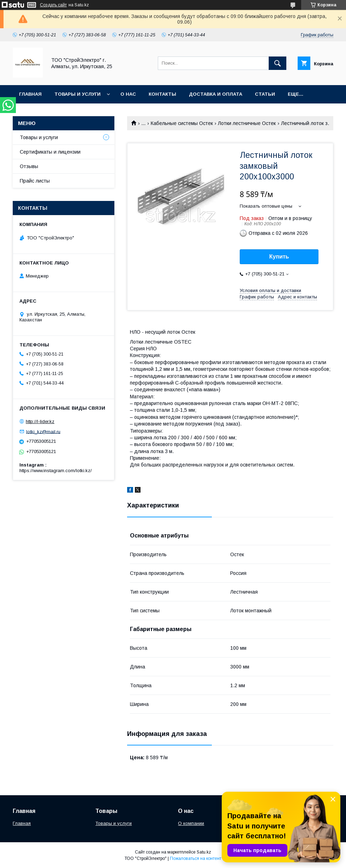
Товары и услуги (77, 94)
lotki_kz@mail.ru (43, 431)
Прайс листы (35, 181)
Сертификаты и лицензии (50, 152)
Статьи (265, 94)
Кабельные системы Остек (182, 123)
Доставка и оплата (216, 94)
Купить (279, 257)
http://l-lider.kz (40, 421)
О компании (191, 823)
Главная (30, 94)
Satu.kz (204, 852)
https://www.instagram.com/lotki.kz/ (56, 471)
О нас (128, 94)
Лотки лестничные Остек (247, 123)
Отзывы (29, 166)
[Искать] (278, 63)
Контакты (162, 94)
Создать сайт (53, 5)
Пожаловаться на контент (196, 858)
